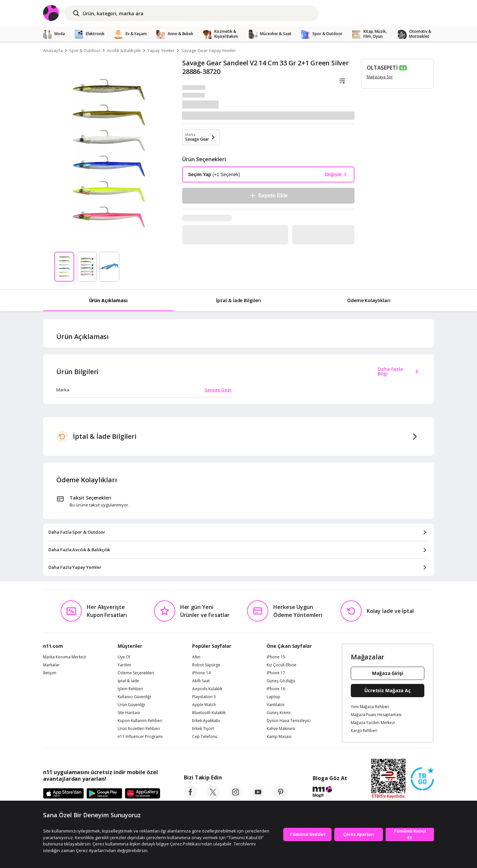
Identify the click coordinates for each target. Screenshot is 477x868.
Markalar (51, 665)
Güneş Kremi (279, 713)
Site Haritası (129, 713)
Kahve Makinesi (281, 729)
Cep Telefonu (205, 737)
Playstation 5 (204, 697)
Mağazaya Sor (380, 77)
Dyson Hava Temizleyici (289, 721)
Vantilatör (276, 705)
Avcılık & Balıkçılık (124, 50)
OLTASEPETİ (382, 68)
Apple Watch (204, 705)
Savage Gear (218, 390)
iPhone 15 (276, 657)
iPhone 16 (276, 689)
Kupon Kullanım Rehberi (140, 721)
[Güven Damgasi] (422, 779)
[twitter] (213, 797)
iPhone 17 (276, 673)
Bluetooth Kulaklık (209, 713)
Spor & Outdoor (85, 50)
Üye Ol (124, 657)
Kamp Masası (279, 737)
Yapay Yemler (161, 50)
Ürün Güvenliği (131, 705)
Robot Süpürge (206, 665)
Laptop (273, 697)
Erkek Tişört (203, 729)
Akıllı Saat (201, 681)
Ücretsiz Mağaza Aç (388, 690)
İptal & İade (128, 681)
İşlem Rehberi (130, 689)
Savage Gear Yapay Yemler (209, 50)
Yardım (124, 665)
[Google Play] (104, 794)
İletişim (50, 673)
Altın (196, 657)
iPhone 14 (201, 673)
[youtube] (258, 797)
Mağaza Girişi (388, 673)
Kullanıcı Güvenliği (134, 697)
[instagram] (236, 797)
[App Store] (63, 794)
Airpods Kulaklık (207, 689)
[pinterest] (281, 797)
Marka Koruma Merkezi (65, 657)
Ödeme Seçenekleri (136, 673)
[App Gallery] (143, 794)
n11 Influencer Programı (140, 737)
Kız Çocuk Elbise (282, 665)
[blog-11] (330, 793)
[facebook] (190, 797)
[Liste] (342, 81)
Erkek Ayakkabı (206, 721)
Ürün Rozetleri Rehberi (139, 729)
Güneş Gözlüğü (281, 681)
